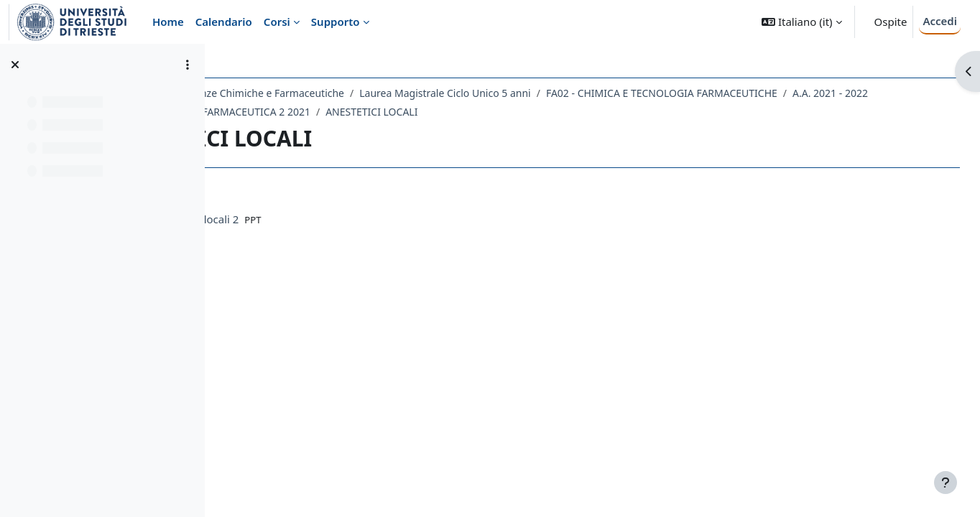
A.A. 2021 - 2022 (286, 112)
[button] (801, 22)
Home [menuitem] (168, 22)
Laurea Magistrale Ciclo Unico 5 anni (573, 93)
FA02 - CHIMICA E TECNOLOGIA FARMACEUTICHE (790, 93)
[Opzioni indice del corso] (188, 65)
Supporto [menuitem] (336, 22)
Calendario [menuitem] (224, 22)
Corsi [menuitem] (277, 22)
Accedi (940, 21)
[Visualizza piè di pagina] (946, 483)
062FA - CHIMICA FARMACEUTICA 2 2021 (434, 112)
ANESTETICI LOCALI (591, 112)
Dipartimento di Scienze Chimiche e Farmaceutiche (352, 93)
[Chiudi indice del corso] (15, 65)
